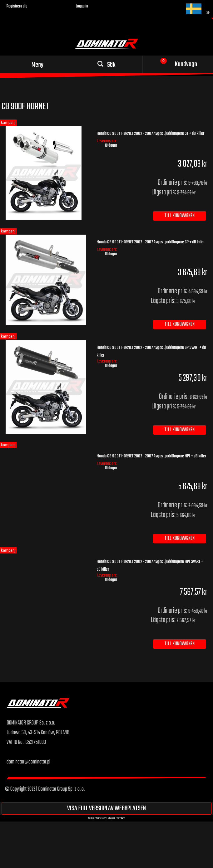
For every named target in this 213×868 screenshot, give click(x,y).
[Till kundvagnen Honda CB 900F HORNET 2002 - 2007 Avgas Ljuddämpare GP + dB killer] (180, 324)
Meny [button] (37, 65)
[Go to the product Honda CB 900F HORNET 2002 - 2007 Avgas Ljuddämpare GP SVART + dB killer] (46, 387)
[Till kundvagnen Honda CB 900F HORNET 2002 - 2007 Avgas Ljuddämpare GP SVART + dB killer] (180, 430)
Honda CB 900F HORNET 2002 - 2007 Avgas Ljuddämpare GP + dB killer (151, 242)
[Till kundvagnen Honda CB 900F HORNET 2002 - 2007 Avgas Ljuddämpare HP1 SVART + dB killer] (180, 644)
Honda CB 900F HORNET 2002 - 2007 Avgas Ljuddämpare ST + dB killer (150, 134)
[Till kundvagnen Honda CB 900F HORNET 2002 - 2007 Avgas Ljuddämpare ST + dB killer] (180, 216)
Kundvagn (186, 64)
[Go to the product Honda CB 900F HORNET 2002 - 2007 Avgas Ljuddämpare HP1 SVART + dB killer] (46, 559)
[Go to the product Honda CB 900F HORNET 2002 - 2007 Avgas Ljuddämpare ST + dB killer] (46, 173)
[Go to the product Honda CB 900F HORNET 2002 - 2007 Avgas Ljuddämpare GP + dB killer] (46, 280)
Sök (111, 65)
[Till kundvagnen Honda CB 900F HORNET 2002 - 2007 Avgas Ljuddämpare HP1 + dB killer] (180, 539)
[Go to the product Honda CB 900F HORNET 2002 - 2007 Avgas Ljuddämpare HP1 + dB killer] (46, 453)
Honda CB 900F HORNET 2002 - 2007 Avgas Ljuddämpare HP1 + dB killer (151, 456)
